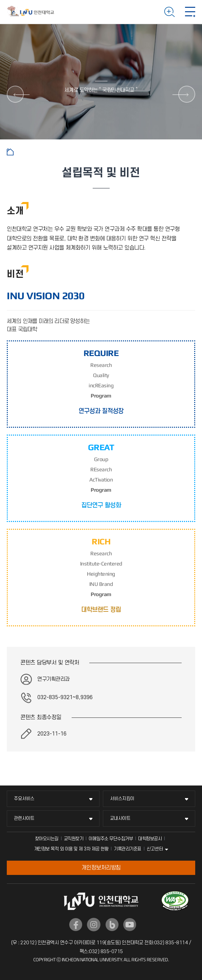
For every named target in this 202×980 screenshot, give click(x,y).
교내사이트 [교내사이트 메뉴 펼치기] (120, 818)
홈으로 (10, 152)
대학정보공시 (150, 839)
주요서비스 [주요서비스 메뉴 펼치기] (24, 799)
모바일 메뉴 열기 (190, 12)
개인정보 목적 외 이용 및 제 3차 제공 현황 (71, 849)
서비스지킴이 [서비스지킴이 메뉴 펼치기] (122, 799)
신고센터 (155, 849)
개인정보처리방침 (101, 868)
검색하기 (170, 12)
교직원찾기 (74, 839)
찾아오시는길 (47, 839)
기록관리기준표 (127, 849)
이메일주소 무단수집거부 (111, 839)
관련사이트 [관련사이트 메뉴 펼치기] (24, 818)
